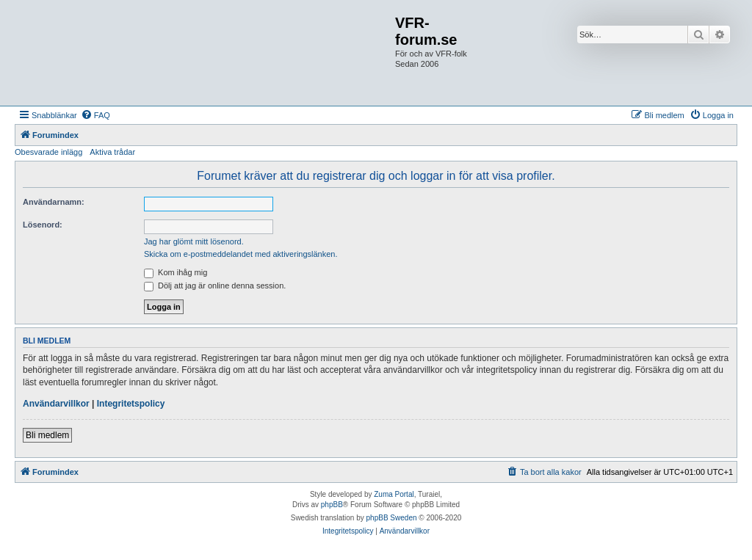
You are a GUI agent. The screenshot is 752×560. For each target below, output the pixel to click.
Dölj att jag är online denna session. (215, 286)
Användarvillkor (56, 404)
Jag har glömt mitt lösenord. (194, 241)
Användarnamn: (54, 202)
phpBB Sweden (392, 518)
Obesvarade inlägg (48, 152)
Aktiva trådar (112, 152)
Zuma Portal (394, 494)
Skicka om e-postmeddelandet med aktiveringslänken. (241, 254)
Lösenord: (43, 225)
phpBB (332, 505)
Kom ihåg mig (176, 272)
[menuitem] (95, 115)
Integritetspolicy (131, 404)
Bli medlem (47, 435)
